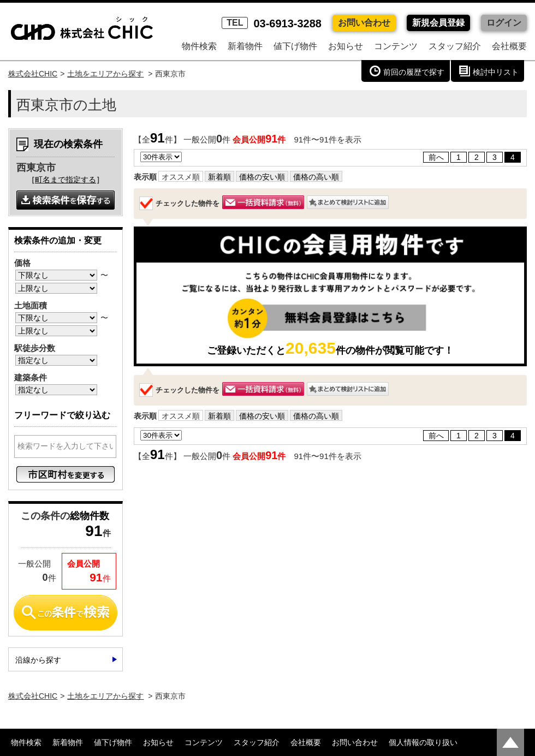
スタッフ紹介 (455, 46)
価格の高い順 (316, 177)
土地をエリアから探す (105, 74)
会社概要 (509, 46)
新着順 (219, 177)
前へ (436, 157)
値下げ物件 (295, 46)
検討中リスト (496, 72)
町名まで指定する (66, 180)
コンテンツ (396, 46)
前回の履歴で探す (414, 72)
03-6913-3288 (272, 23)
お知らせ (346, 46)
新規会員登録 (438, 23)
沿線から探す (38, 660)
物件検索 (199, 46)
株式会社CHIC (33, 74)
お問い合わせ (364, 23)
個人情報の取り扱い (423, 742)
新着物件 (245, 46)
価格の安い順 (262, 177)
